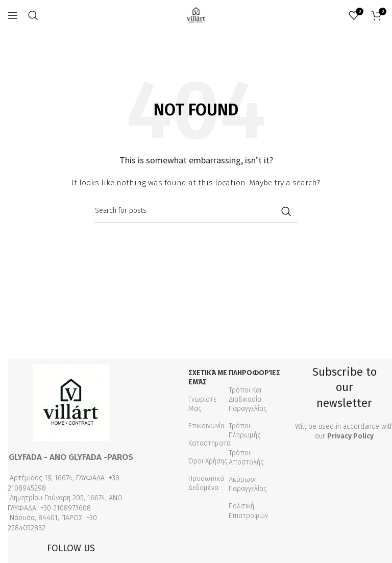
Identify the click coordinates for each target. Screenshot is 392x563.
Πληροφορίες (254, 373)
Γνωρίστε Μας (202, 404)
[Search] (33, 15)
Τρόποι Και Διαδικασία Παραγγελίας (248, 399)
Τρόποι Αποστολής (246, 458)
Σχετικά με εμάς (208, 377)
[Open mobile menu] (13, 15)
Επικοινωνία (206, 426)
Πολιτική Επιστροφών (248, 511)
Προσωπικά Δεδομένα (206, 483)
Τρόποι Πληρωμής (245, 431)
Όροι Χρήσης (208, 461)
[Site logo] (196, 15)
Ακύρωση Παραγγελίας (248, 484)
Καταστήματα (210, 443)
